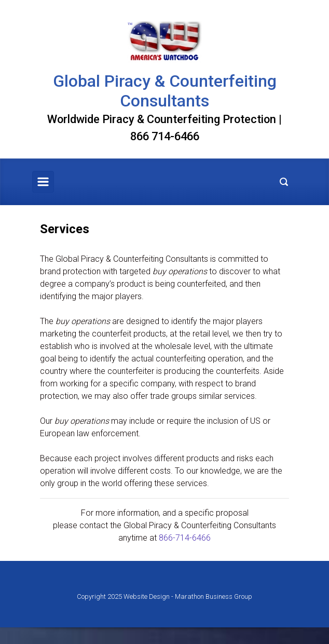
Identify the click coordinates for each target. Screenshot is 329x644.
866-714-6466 (185, 538)
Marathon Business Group (214, 596)
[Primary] (43, 182)
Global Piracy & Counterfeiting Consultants (165, 91)
